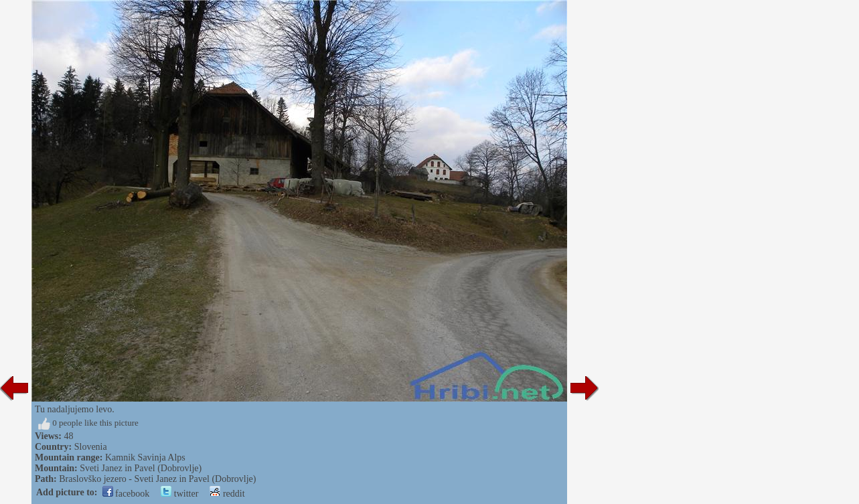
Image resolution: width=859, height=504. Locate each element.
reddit (227, 494)
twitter (179, 494)
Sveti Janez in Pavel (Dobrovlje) (141, 468)
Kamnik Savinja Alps (145, 457)
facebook (126, 494)
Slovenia (91, 447)
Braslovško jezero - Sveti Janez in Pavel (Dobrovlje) (157, 479)
